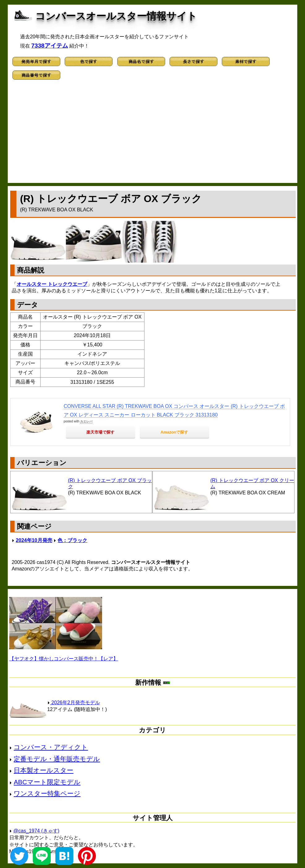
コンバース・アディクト (51, 747)
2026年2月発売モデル (74, 703)
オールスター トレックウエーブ (52, 284)
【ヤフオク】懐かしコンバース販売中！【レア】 (64, 659)
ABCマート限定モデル (47, 782)
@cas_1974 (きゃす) (36, 831)
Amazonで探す (174, 432)
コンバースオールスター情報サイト (116, 16)
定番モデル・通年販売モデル (57, 759)
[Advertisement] (153, 133)
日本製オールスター (43, 770)
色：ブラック (72, 540)
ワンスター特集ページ (47, 793)
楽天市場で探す (100, 432)
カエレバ (86, 421)
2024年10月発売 (34, 540)
